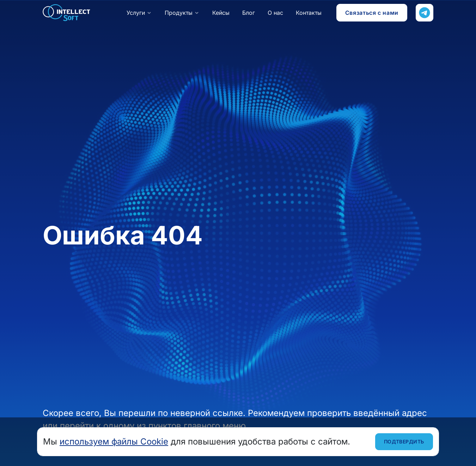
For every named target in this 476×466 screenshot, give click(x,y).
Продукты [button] (179, 13)
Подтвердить (404, 442)
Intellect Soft (67, 13)
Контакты (309, 13)
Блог (249, 13)
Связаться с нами (372, 13)
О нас (275, 13)
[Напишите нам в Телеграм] (425, 13)
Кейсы (221, 13)
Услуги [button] (136, 13)
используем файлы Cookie (114, 442)
